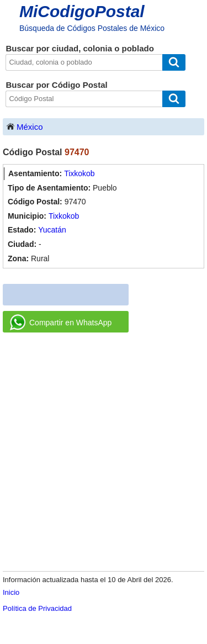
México (24, 126)
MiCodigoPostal (82, 11)
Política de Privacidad (37, 608)
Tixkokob (79, 173)
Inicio (11, 592)
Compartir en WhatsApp (61, 323)
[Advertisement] (104, 453)
